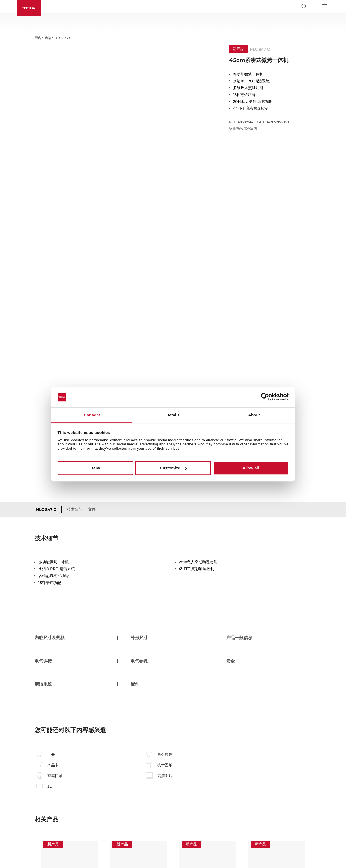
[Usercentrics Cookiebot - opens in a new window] (265, 397)
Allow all (251, 468)
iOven (187, 801)
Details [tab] (173, 415)
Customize (173, 468)
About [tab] (254, 415)
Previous (31, 803)
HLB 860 (259, 801)
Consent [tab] (92, 415)
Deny (95, 468)
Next (315, 803)
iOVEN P (121, 801)
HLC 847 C (46, 413)
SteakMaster (56, 801)
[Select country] (314, 6)
